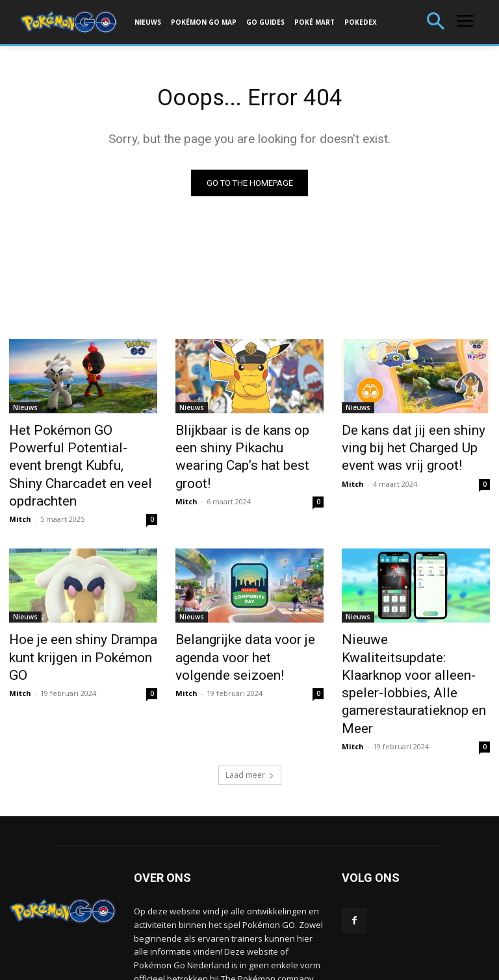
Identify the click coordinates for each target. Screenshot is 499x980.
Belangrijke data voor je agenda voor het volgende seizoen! (239, 625)
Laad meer (250, 698)
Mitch (20, 491)
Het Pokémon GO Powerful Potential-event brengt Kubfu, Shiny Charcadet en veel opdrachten (80, 453)
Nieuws (25, 410)
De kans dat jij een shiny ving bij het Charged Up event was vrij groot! (413, 446)
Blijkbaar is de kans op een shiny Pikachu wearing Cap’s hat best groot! (243, 446)
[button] (436, 22)
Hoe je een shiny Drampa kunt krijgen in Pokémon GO (81, 617)
